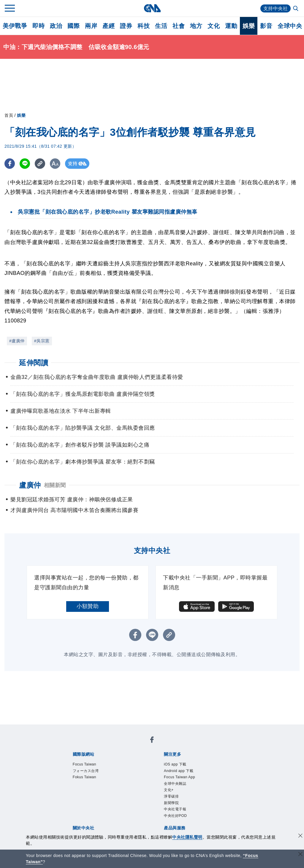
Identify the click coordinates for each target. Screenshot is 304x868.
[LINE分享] (25, 164)
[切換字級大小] (55, 164)
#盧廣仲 (17, 341)
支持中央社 (276, 8)
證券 (126, 26)
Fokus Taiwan (84, 777)
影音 (266, 26)
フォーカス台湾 (86, 771)
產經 (109, 26)
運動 (231, 26)
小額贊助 (88, 606)
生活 (161, 26)
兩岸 (91, 26)
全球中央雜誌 (175, 784)
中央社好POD (175, 816)
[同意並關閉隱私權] (300, 836)
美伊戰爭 (15, 26)
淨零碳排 (171, 796)
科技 (144, 26)
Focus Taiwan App (179, 777)
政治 (56, 26)
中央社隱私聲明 (187, 837)
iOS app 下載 (175, 764)
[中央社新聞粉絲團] (152, 741)
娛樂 (249, 26)
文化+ (169, 790)
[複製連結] (40, 164)
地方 (196, 26)
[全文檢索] (296, 9)
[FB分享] (10, 164)
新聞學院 (171, 803)
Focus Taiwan (84, 764)
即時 (38, 26)
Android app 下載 (179, 771)
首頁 (9, 115)
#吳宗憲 (42, 341)
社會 (179, 26)
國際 (73, 26)
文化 (214, 26)
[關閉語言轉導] (300, 855)
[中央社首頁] (152, 8)
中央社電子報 (175, 809)
